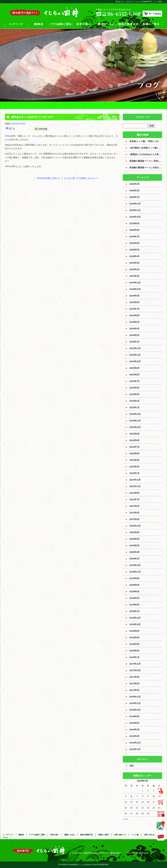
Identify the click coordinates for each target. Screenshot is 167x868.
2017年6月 (134, 684)
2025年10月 (135, 217)
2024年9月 (134, 296)
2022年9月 (134, 434)
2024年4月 (134, 329)
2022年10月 (135, 427)
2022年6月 (134, 453)
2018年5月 (134, 651)
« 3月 (125, 819)
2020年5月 (134, 545)
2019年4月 (134, 605)
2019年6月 (134, 592)
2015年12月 (135, 743)
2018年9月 (134, 631)
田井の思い (83, 24)
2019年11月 (135, 572)
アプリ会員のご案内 (61, 24)
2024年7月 (134, 309)
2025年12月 (135, 204)
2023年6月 (134, 388)
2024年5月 (134, 322)
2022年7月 (134, 447)
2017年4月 (134, 690)
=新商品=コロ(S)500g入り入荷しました (146, 154)
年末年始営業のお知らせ (47, 178)
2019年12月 (135, 565)
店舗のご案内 (151, 24)
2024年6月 (134, 315)
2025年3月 (134, 263)
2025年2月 (134, 269)
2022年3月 (134, 467)
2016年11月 (135, 703)
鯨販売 (39, 24)
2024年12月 (135, 283)
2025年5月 (134, 250)
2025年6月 (134, 243)
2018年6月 (134, 644)
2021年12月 (135, 480)
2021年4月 (134, 519)
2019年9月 (134, 578)
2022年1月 (134, 473)
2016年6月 (134, 723)
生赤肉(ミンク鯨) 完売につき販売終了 (146, 141)
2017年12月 (135, 664)
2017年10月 (135, 670)
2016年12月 (135, 697)
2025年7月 (134, 237)
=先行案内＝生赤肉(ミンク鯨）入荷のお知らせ (146, 148)
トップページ (16, 24)
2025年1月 (134, 276)
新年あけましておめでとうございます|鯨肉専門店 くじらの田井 (139, 2)
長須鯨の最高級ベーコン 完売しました (146, 161)
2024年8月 (134, 302)
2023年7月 (134, 381)
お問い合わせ (149, 835)
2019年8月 (134, 585)
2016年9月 (134, 716)
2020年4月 (134, 552)
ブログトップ (142, 117)
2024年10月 (135, 289)
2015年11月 (135, 749)
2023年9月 (134, 368)
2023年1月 (134, 407)
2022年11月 (135, 421)
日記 (131, 766)
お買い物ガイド (120, 835)
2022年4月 (134, 460)
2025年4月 (134, 256)
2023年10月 (135, 361)
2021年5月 (134, 513)
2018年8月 (134, 638)
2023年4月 (134, 394)
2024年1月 (134, 342)
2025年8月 (134, 230)
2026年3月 (134, 191)
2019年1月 (134, 611)
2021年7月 (134, 499)
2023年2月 (134, 401)
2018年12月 (135, 618)
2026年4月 (134, 184)
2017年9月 (134, 677)
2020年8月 (134, 539)
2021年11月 (135, 486)
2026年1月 (134, 197)
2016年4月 (134, 730)
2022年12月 (135, 414)
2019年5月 (134, 598)
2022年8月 (134, 440)
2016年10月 (135, 710)
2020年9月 (134, 532)
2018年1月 (134, 657)
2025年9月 (134, 223)
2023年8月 (134, 375)
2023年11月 (135, 355)
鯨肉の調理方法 (128, 24)
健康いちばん (106, 24)
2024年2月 (134, 335)
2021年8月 (134, 493)
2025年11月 (135, 210)
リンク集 (135, 835)
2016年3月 (134, 736)
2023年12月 (135, 348)
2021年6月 (134, 506)
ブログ (5, 838)
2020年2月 (134, 559)
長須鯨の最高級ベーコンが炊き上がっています (146, 168)
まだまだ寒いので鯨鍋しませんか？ (82, 178)
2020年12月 (135, 526)
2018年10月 (135, 624)
